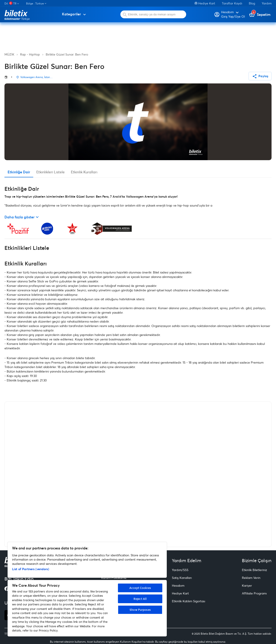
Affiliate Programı (254, 593)
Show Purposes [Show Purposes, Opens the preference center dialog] (140, 610)
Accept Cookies (140, 588)
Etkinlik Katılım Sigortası (188, 601)
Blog (252, 3)
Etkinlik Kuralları (84, 172)
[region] (87, 589)
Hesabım (178, 585)
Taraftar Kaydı (232, 3)
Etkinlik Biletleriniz (254, 570)
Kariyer (247, 585)
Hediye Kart (205, 3)
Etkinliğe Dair (19, 172)
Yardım (267, 3)
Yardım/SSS (180, 570)
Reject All (140, 599)
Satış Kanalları (182, 578)
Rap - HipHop (30, 54)
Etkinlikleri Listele (50, 172)
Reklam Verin (251, 578)
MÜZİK (9, 54)
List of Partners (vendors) (31, 569)
